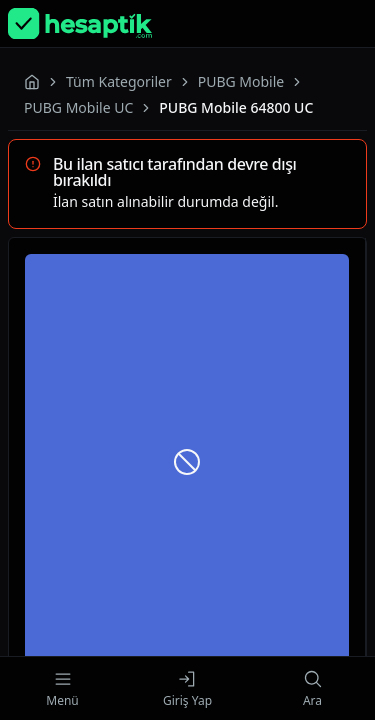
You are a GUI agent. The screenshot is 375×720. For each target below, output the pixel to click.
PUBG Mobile (241, 81)
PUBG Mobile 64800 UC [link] (236, 107)
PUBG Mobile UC (78, 107)
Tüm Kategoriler (119, 81)
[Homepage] (80, 23)
